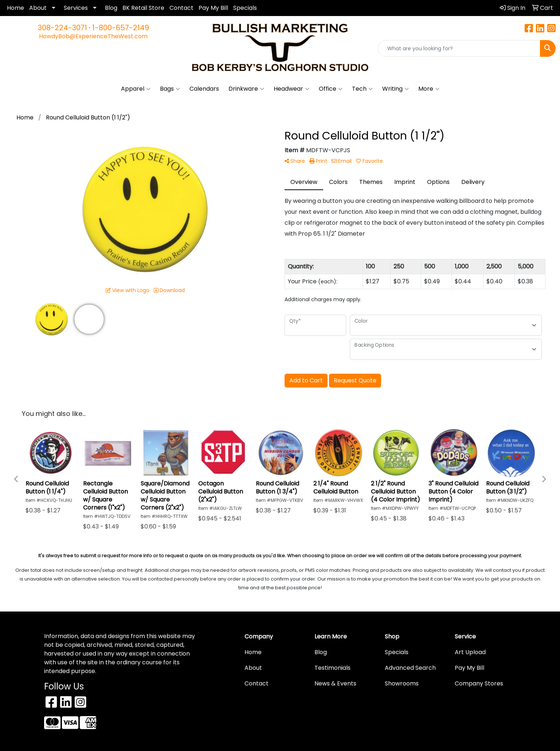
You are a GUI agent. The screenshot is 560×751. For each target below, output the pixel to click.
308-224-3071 (62, 28)
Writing (395, 89)
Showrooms (402, 683)
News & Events (335, 683)
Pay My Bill (213, 8)
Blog (111, 8)
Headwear (291, 89)
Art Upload (470, 652)
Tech (362, 89)
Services (76, 8)
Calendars (204, 89)
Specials (245, 8)
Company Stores (479, 683)
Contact (181, 8)
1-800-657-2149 (121, 28)
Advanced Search (410, 668)
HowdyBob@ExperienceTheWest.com (93, 36)
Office (331, 89)
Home (15, 8)
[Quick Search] (459, 48)
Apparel (136, 89)
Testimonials (332, 668)
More (429, 89)
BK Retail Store (143, 8)
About (38, 8)
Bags (170, 89)
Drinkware (246, 89)
